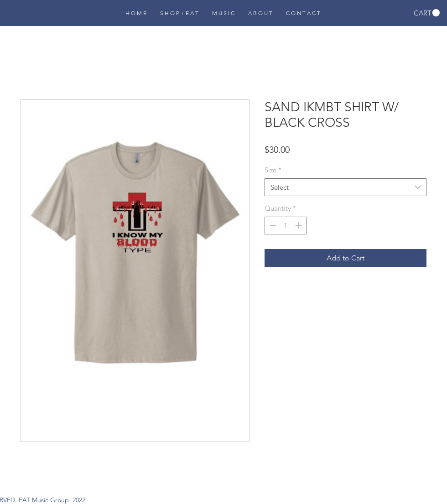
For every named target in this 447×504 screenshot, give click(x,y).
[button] (427, 13)
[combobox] (346, 187)
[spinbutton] (286, 226)
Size (273, 170)
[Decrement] (272, 226)
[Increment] (299, 226)
